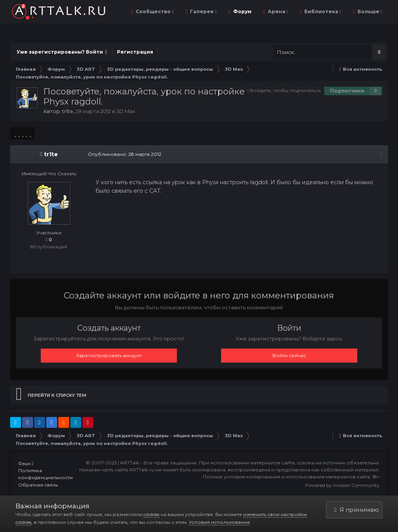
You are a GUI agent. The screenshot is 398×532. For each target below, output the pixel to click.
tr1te (68, 111)
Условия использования (219, 522)
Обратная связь (38, 485)
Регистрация (135, 52)
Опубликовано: (125, 154)
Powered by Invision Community (342, 485)
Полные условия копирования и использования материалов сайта (286, 477)
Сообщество (154, 11)
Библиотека (322, 11)
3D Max (126, 111)
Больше (369, 11)
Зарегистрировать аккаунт (109, 355)
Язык (26, 463)
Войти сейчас (289, 355)
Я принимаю (356, 510)
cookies (151, 514)
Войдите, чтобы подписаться (285, 90)
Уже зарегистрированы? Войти (62, 52)
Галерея (203, 11)
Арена (277, 11)
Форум (242, 11)
